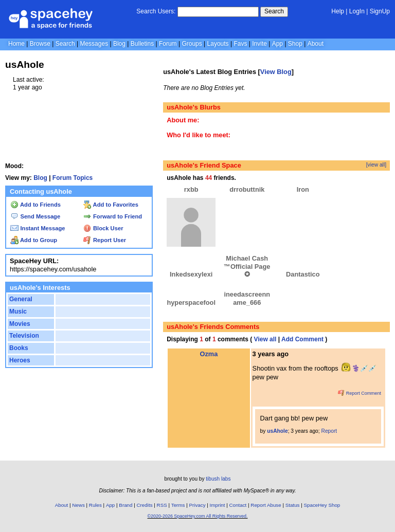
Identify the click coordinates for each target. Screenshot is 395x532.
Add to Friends (35, 205)
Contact (238, 505)
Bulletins (142, 44)
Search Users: (156, 11)
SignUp (380, 11)
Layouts (218, 44)
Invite (259, 44)
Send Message (35, 216)
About (316, 44)
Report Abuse (266, 505)
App (277, 44)
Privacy (197, 505)
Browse (40, 44)
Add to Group (34, 240)
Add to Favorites (111, 205)
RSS (162, 505)
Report (329, 431)
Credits (145, 505)
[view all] (376, 165)
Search (274, 11)
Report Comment (360, 393)
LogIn (357, 11)
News (78, 505)
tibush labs (218, 479)
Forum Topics (73, 178)
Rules (95, 505)
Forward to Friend (113, 216)
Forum (168, 44)
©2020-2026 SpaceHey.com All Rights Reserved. (197, 516)
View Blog (276, 72)
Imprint (218, 505)
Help (338, 11)
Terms (178, 505)
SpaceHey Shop (322, 505)
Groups (192, 44)
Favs (240, 44)
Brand (125, 505)
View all (265, 339)
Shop (295, 44)
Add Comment (302, 339)
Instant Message (38, 228)
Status (293, 505)
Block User (103, 228)
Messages (94, 44)
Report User (105, 240)
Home (16, 44)
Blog (119, 44)
